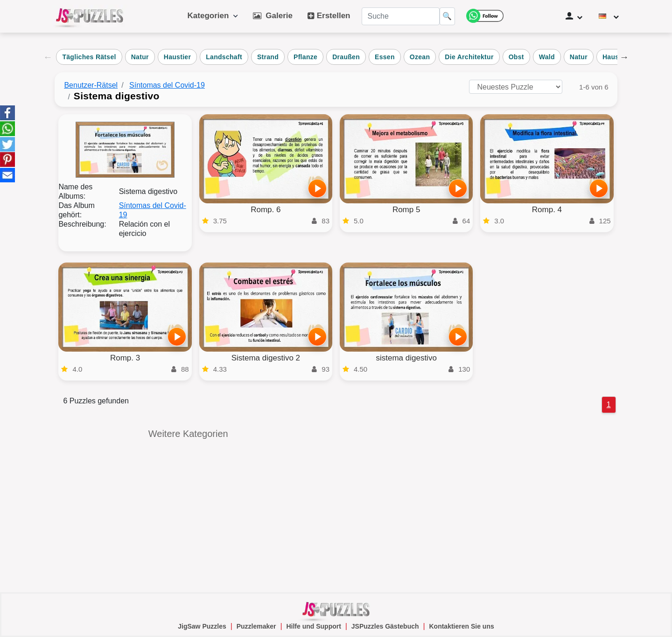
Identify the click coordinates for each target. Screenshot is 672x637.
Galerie (273, 16)
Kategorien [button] (213, 16)
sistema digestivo (406, 358)
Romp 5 (406, 210)
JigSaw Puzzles (202, 626)
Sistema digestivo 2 (266, 358)
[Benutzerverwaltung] (574, 16)
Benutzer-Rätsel (91, 85)
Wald (547, 57)
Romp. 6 (266, 210)
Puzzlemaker (256, 626)
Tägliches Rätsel (89, 57)
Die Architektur (469, 57)
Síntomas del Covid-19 (167, 85)
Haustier (177, 57)
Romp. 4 (547, 210)
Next (624, 57)
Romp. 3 (125, 358)
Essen (385, 57)
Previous (48, 57)
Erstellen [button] (329, 16)
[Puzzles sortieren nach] (516, 87)
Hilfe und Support (313, 626)
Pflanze (305, 57)
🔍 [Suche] (447, 16)
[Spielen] (317, 188)
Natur (140, 57)
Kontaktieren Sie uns (461, 626)
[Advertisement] (484, 494)
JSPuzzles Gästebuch (385, 626)
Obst (516, 57)
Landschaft (224, 57)
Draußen (346, 57)
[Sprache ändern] (609, 16)
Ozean (420, 57)
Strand (268, 57)
